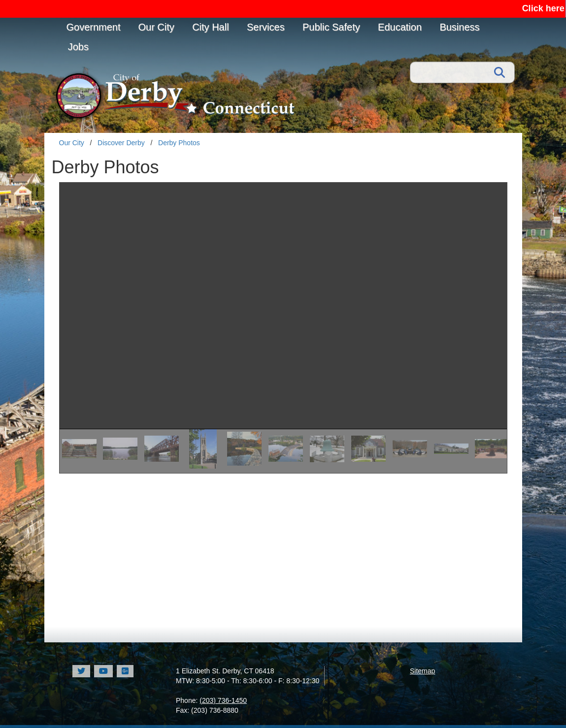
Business (459, 27)
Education (400, 27)
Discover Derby (121, 143)
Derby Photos (179, 143)
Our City (156, 27)
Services (266, 27)
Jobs (78, 47)
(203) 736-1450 (223, 700)
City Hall (210, 27)
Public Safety (331, 27)
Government (94, 27)
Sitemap (422, 671)
